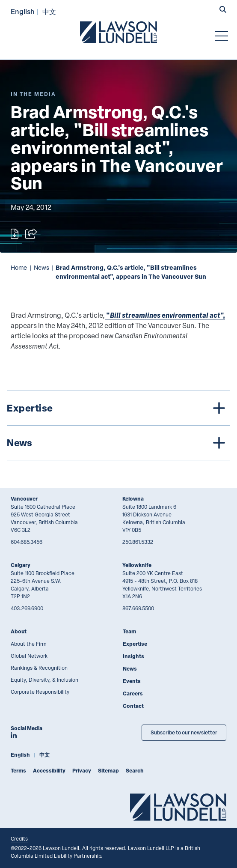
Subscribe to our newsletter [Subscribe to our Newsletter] (184, 732)
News (41, 267)
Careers (133, 694)
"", (165, 315)
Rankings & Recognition (39, 668)
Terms (18, 771)
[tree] (118, 425)
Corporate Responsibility (40, 692)
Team (129, 631)
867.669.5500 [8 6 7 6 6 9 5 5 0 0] (138, 608)
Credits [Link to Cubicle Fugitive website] (19, 838)
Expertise (135, 644)
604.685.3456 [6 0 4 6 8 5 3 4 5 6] (27, 542)
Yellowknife (137, 565)
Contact (133, 706)
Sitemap (108, 771)
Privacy (82, 771)
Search (135, 771)
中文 (49, 11)
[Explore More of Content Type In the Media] (33, 94)
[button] (223, 10)
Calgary (21, 565)
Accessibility (49, 771)
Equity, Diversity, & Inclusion (44, 680)
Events (132, 681)
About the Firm (29, 644)
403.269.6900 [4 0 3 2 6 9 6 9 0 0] (27, 608)
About (19, 631)
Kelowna (133, 499)
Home (19, 267)
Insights (133, 656)
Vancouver (24, 499)
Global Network (29, 656)
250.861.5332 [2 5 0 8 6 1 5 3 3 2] (138, 542)
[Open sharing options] (31, 234)
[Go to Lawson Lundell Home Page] (118, 32)
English (23, 11)
